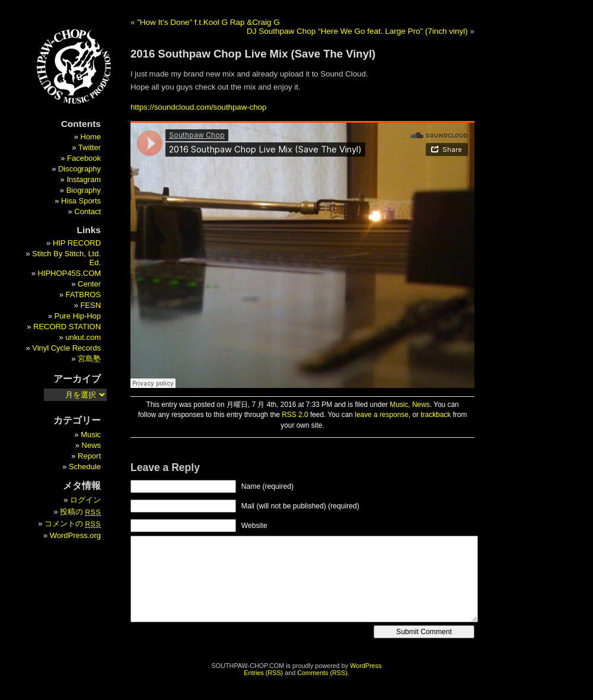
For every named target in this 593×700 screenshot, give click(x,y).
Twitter (90, 147)
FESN (90, 305)
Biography (84, 190)
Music (399, 405)
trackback (436, 415)
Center (89, 284)
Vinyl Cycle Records (66, 348)
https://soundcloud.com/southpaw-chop (198, 107)
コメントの (73, 524)
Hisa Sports (81, 201)
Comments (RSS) (322, 673)
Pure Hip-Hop (78, 316)
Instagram (84, 179)
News (421, 405)
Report (89, 456)
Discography (79, 169)
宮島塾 (89, 359)
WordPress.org (75, 535)
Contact (87, 211)
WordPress (366, 666)
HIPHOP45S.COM (69, 273)
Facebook (84, 158)
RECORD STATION (67, 327)
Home (90, 137)
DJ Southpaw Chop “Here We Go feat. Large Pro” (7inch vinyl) (357, 31)
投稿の (80, 512)
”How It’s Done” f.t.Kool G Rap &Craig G (208, 22)
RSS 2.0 (295, 415)
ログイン (85, 500)
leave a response (382, 415)
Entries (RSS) (263, 673)
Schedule (85, 467)
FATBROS (84, 295)
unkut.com (83, 337)
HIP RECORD (77, 243)
